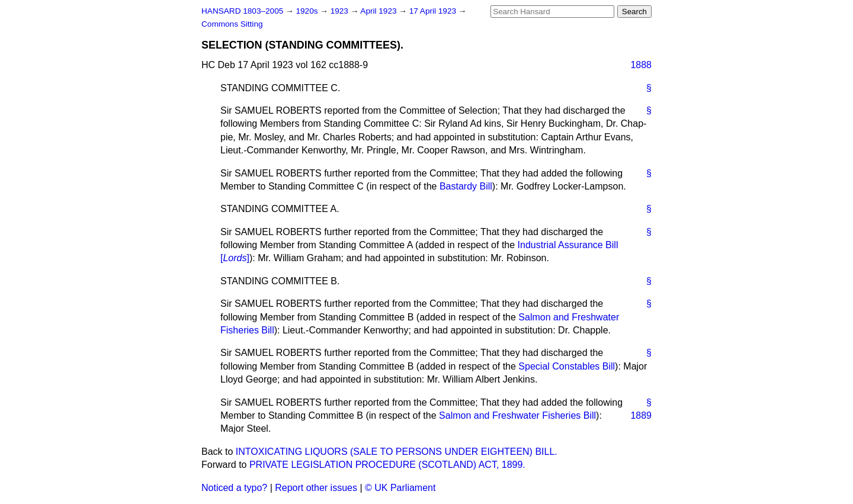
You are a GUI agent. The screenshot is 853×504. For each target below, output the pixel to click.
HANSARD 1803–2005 (242, 11)
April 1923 (379, 11)
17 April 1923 (434, 11)
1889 (641, 415)
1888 (641, 65)
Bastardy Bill (466, 186)
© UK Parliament (400, 488)
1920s (308, 11)
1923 (341, 11)
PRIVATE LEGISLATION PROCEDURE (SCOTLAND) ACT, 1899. (387, 465)
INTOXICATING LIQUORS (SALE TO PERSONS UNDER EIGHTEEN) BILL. (397, 452)
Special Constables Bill (567, 366)
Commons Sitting (232, 24)
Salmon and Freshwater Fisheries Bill (517, 415)
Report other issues (316, 488)
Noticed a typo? (234, 488)
